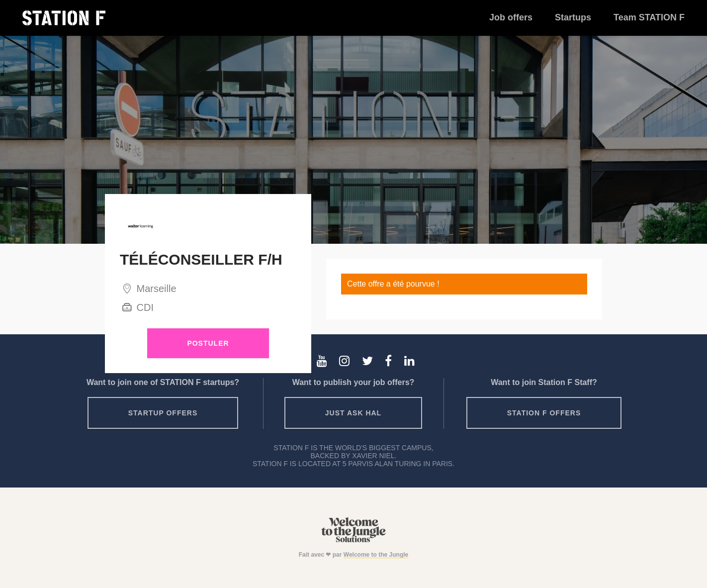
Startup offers (163, 413)
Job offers (511, 17)
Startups (573, 17)
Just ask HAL (353, 413)
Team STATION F (649, 17)
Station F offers (544, 413)
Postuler (208, 343)
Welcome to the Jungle (376, 555)
